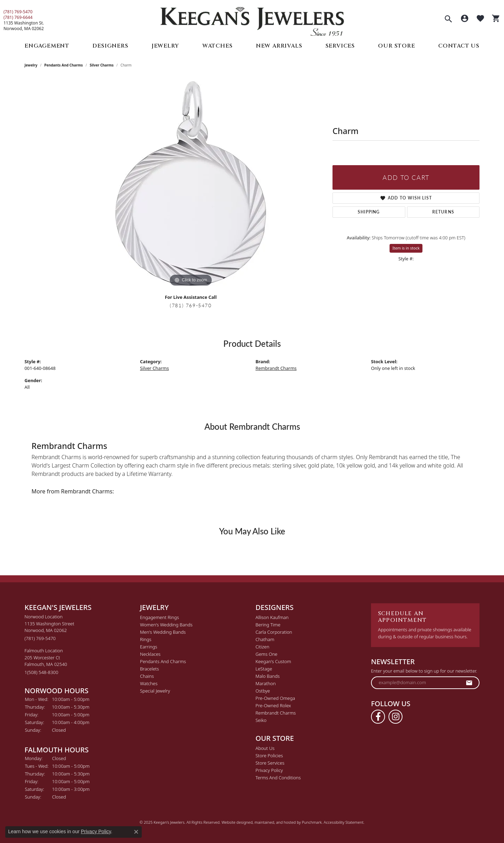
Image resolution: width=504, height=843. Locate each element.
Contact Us (459, 46)
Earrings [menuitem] (149, 647)
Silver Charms (101, 65)
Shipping (369, 212)
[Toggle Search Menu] (448, 20)
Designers (110, 46)
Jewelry (165, 46)
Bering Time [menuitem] (268, 625)
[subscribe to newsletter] (469, 683)
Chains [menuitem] (147, 676)
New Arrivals (279, 46)
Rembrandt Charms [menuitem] (276, 713)
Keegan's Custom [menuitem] (273, 661)
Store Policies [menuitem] (269, 756)
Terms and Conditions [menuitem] (278, 778)
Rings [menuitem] (146, 639)
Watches (218, 46)
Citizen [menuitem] (262, 647)
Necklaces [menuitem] (150, 654)
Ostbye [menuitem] (263, 691)
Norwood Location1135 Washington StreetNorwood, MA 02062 (49, 627)
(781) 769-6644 (18, 17)
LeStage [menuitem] (264, 669)
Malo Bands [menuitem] (268, 676)
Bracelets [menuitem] (149, 669)
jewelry (31, 65)
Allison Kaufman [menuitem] (272, 617)
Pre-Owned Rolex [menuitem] (273, 705)
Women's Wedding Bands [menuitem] (166, 625)
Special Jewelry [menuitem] (155, 691)
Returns (443, 212)
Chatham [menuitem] (265, 639)
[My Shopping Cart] (496, 19)
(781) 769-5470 (18, 12)
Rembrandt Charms (276, 368)
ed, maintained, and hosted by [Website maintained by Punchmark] (275, 822)
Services (340, 46)
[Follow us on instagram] (395, 717)
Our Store (396, 46)
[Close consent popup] (136, 832)
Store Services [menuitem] (270, 763)
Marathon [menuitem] (266, 683)
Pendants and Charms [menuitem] (163, 661)
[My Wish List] (480, 19)
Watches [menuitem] (149, 683)
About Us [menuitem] (265, 748)
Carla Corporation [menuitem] (274, 632)
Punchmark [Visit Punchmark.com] (312, 822)
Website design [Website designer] (235, 822)
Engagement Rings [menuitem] (159, 617)
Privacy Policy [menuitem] (269, 770)
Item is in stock (406, 248)
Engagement (47, 46)
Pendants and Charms (64, 65)
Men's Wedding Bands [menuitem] (163, 632)
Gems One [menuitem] (267, 654)
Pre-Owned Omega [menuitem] (275, 698)
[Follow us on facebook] (378, 717)
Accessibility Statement (344, 822)
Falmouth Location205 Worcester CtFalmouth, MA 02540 (46, 661)
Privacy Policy (96, 831)
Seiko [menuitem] (261, 720)
